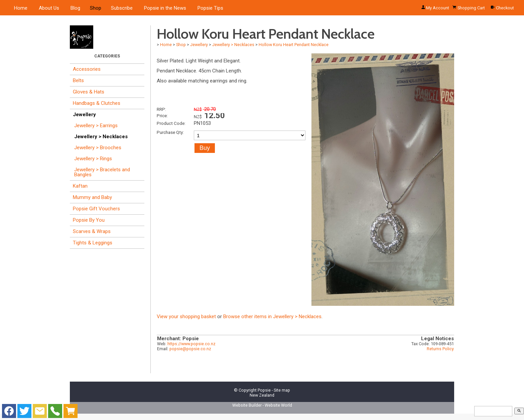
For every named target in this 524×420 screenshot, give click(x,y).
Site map (282, 390)
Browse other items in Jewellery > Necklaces (272, 317)
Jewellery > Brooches (98, 148)
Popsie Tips (210, 8)
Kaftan (80, 186)
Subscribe (122, 8)
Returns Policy (440, 349)
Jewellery (84, 115)
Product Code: (171, 123)
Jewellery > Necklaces (101, 137)
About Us (49, 8)
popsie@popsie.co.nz (190, 349)
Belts (78, 80)
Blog (75, 8)
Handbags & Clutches (97, 103)
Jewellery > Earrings (96, 126)
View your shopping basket (186, 317)
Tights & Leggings (93, 243)
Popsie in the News (165, 8)
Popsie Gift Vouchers (96, 209)
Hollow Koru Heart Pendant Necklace (294, 45)
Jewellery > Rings (93, 159)
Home (21, 8)
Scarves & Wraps (92, 231)
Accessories (87, 69)
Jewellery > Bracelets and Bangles (102, 172)
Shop (96, 8)
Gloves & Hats (89, 92)
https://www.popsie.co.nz (191, 344)
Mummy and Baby (92, 197)
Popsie (264, 390)
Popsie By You (89, 220)
